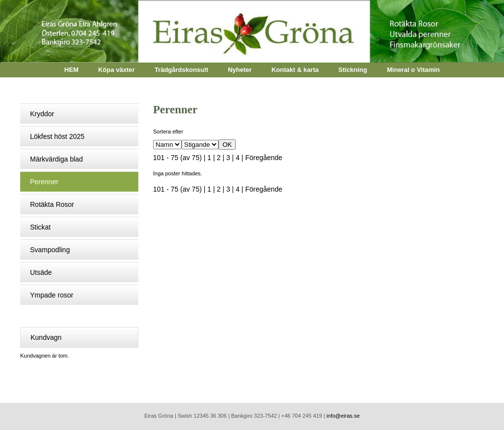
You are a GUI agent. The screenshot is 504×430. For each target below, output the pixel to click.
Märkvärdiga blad (56, 159)
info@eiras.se (343, 416)
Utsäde (41, 272)
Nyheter (240, 70)
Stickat (40, 227)
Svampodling (50, 250)
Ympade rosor (52, 295)
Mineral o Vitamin (413, 70)
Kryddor (42, 114)
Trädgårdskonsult (181, 70)
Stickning (353, 70)
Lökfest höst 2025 (57, 136)
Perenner (44, 182)
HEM (72, 70)
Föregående (264, 158)
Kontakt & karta (295, 70)
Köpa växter (116, 70)
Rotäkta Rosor (52, 204)
